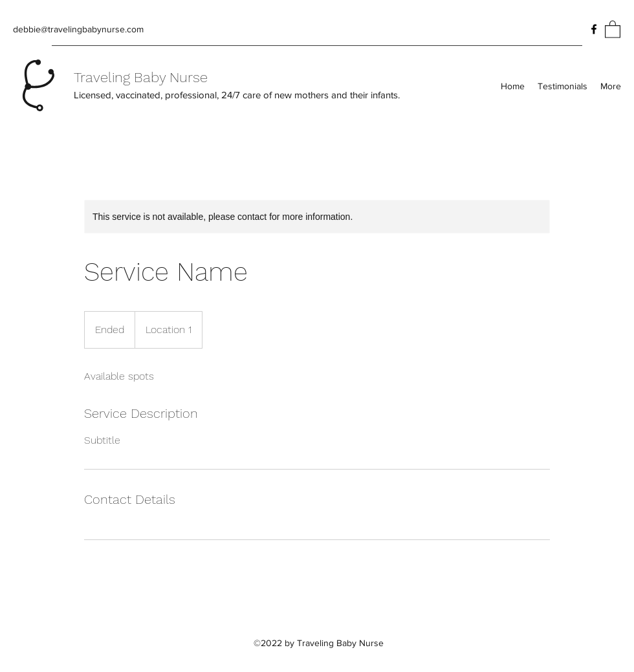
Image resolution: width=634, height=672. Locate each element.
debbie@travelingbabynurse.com (78, 29)
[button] (613, 29)
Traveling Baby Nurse (141, 77)
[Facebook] (594, 29)
